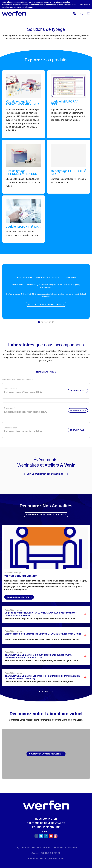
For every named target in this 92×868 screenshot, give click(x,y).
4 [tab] (47, 322)
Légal (46, 831)
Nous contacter (46, 819)
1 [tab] (39, 322)
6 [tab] (53, 322)
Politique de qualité (46, 827)
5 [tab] (50, 322)
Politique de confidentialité (46, 823)
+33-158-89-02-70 (50, 853)
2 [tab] (42, 322)
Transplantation (46, 372)
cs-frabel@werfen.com (50, 859)
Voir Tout (45, 692)
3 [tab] (45, 322)
